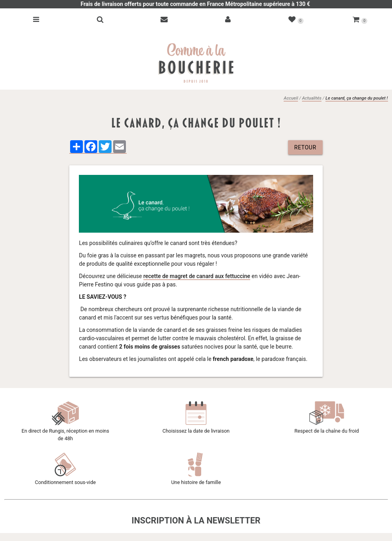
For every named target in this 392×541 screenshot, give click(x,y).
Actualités (312, 98)
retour (305, 147)
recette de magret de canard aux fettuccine (197, 276)
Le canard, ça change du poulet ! (357, 98)
